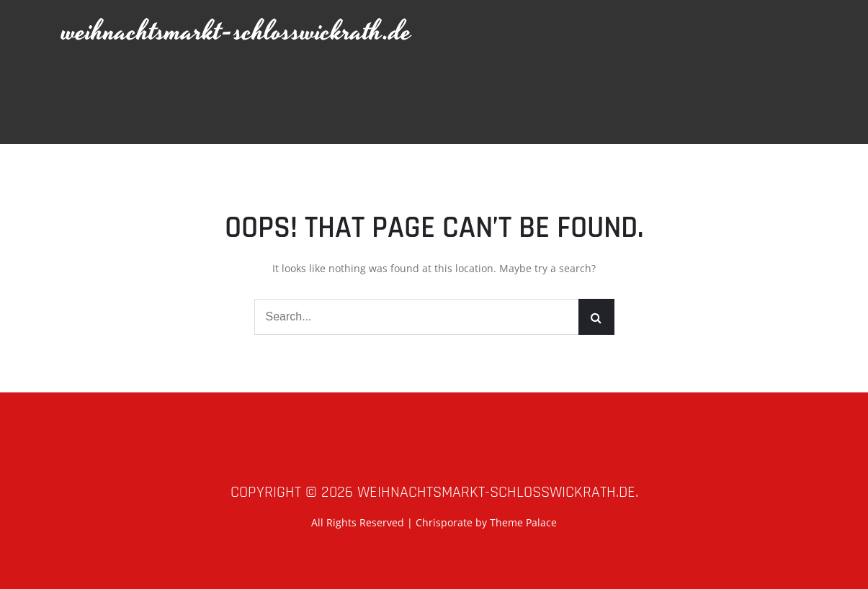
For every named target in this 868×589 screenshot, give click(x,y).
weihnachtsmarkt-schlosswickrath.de (237, 32)
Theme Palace (523, 522)
